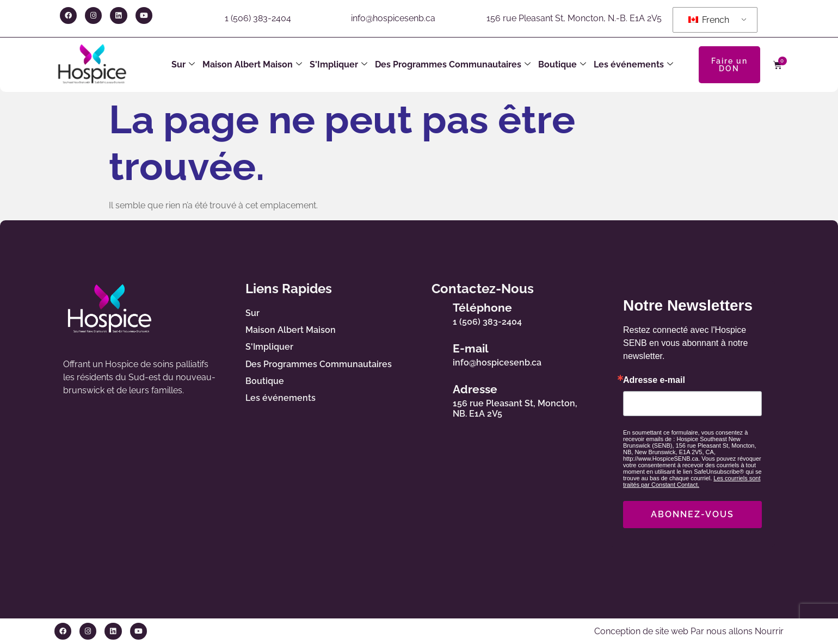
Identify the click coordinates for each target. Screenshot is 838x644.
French (709, 20)
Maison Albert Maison (252, 65)
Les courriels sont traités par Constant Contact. (692, 481)
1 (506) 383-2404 (258, 18)
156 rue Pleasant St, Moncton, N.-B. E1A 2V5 (574, 18)
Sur (183, 65)
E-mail (471, 348)
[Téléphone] (433, 312)
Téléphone (482, 308)
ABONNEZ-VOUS (692, 514)
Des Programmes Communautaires (453, 65)
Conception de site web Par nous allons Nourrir (689, 631)
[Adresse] (433, 399)
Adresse (475, 389)
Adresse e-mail (654, 380)
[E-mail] (433, 353)
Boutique (562, 65)
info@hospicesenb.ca (393, 18)
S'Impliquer (338, 65)
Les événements (633, 65)
